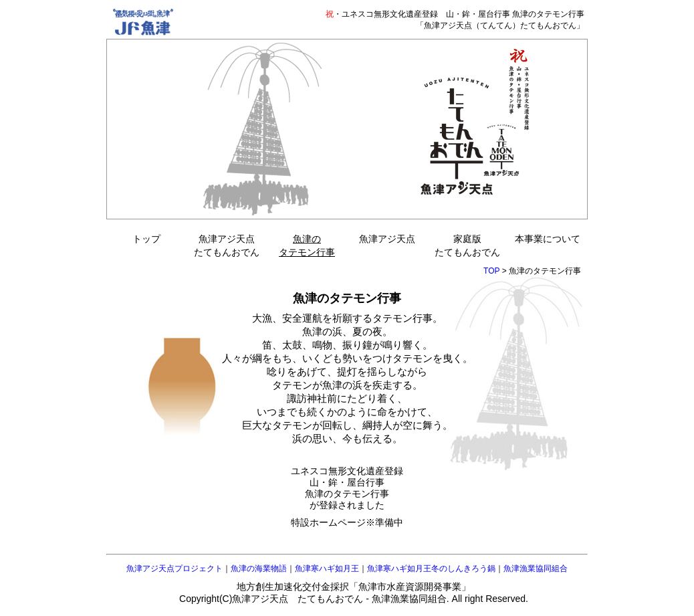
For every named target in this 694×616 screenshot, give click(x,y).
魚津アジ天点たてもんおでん (227, 245)
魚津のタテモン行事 (307, 245)
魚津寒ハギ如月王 (327, 569)
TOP (491, 271)
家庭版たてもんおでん (467, 245)
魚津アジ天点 (387, 239)
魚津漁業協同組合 (536, 569)
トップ (146, 239)
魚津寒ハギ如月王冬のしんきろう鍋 (431, 569)
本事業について (548, 239)
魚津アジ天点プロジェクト (175, 569)
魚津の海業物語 (259, 569)
